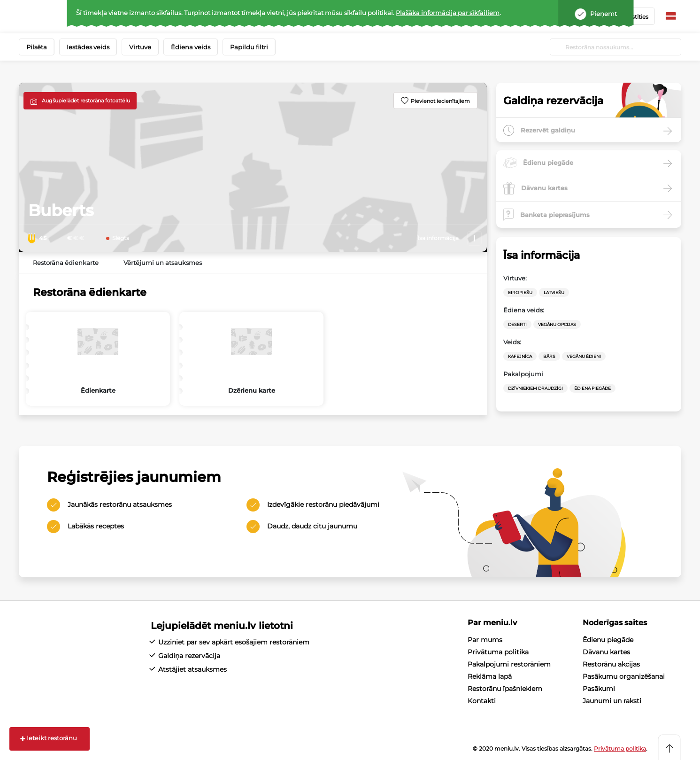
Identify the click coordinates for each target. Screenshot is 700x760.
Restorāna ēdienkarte (66, 263)
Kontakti (482, 701)
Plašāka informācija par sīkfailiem (448, 13)
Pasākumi (599, 689)
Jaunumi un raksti (612, 701)
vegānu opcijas (557, 324)
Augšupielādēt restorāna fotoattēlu (86, 101)
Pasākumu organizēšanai (624, 676)
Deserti (517, 324)
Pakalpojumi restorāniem (509, 664)
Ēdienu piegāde (608, 640)
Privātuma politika (498, 652)
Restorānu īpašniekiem (505, 689)
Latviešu (554, 292)
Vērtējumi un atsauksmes (163, 263)
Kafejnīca (520, 356)
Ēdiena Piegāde (592, 388)
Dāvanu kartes (606, 652)
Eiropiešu (520, 292)
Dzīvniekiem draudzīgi (535, 388)
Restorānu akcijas (611, 664)
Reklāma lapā (490, 676)
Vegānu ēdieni (584, 356)
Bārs (549, 356)
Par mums (485, 640)
